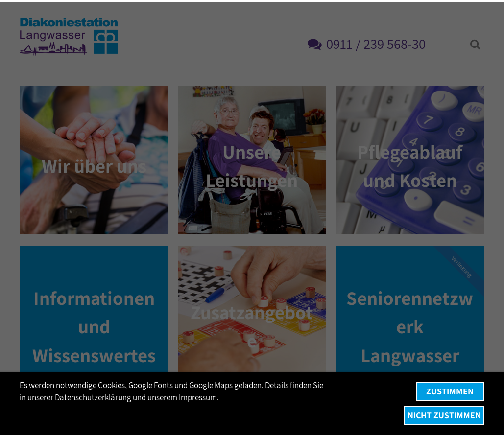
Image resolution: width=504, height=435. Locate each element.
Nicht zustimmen (444, 415)
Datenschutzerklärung (93, 397)
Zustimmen (450, 391)
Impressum (198, 397)
